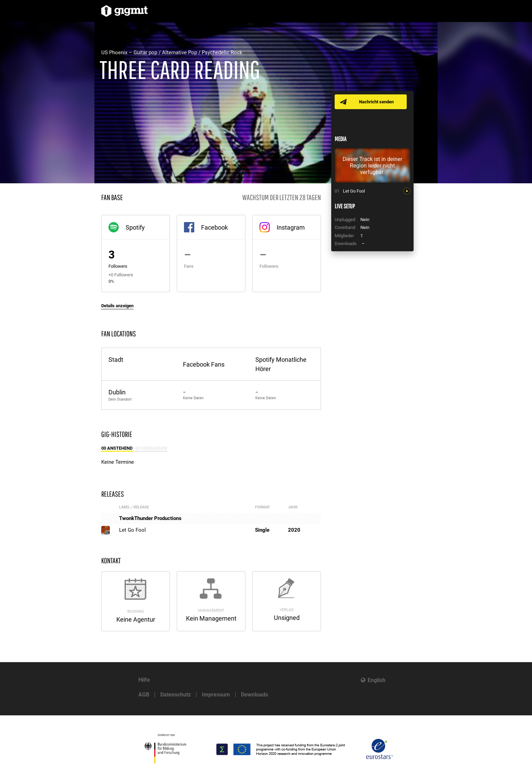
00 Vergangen (151, 448)
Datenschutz (176, 695)
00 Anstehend (117, 448)
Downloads (255, 695)
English (377, 680)
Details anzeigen (117, 306)
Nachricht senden (377, 102)
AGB (144, 695)
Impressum (216, 695)
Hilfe (144, 680)
